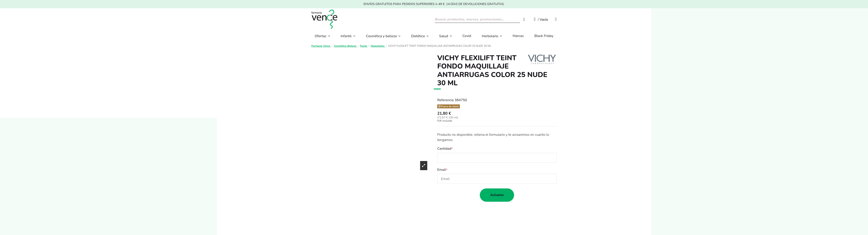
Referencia (445, 100)
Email (442, 170)
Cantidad (444, 149)
